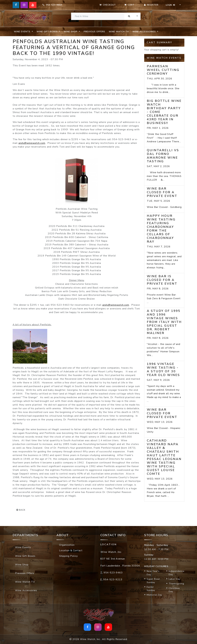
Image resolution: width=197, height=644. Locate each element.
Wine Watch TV (119, 32)
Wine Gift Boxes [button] (47, 32)
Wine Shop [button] (71, 32)
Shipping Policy (68, 556)
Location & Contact (71, 550)
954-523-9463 (52, 5)
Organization (67, 545)
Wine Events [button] (22, 32)
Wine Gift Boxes (25, 556)
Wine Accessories (26, 590)
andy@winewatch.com (32, 143)
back (21, 510)
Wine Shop (22, 565)
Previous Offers (94, 32)
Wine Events (23, 547)
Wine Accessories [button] (145, 32)
